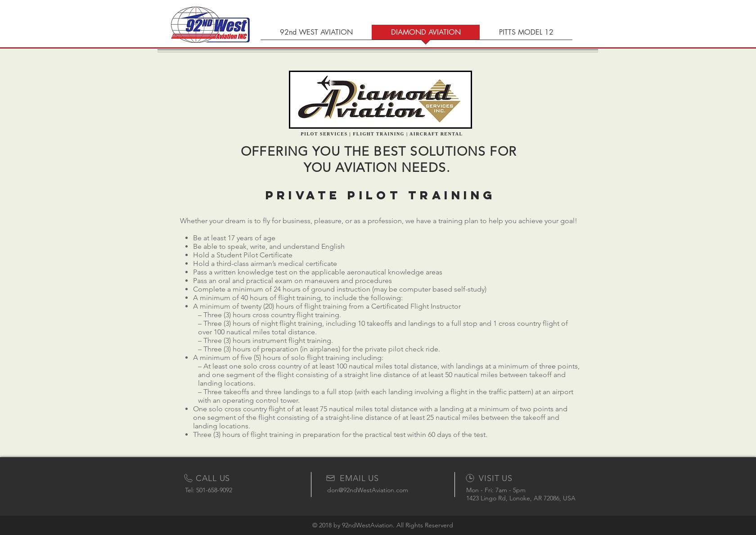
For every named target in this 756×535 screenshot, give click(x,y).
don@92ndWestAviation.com (368, 490)
